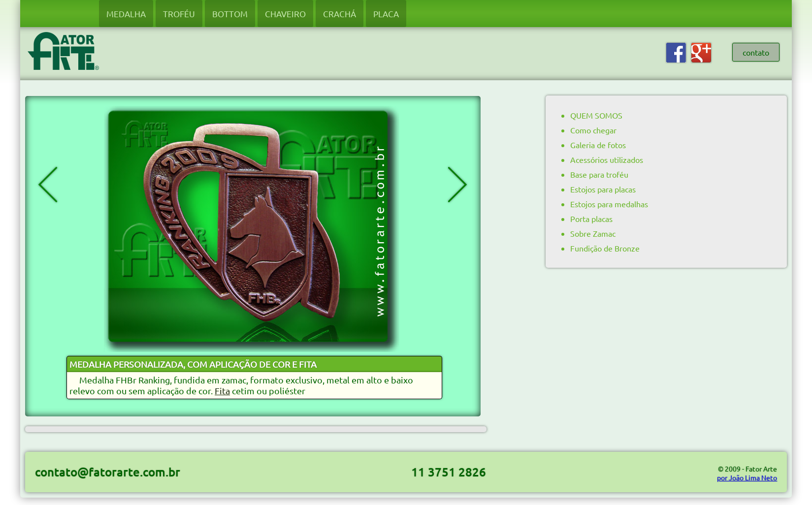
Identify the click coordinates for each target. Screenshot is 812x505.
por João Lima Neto (747, 477)
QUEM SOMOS (596, 115)
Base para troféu (599, 174)
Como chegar (593, 130)
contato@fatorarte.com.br (108, 472)
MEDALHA (126, 14)
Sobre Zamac (593, 233)
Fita (222, 391)
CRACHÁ (340, 14)
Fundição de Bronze (605, 248)
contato (756, 52)
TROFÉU (179, 14)
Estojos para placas (603, 189)
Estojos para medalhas (609, 204)
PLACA (386, 14)
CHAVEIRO (285, 14)
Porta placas (591, 219)
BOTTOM (230, 14)
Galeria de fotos (598, 145)
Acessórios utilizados (607, 159)
